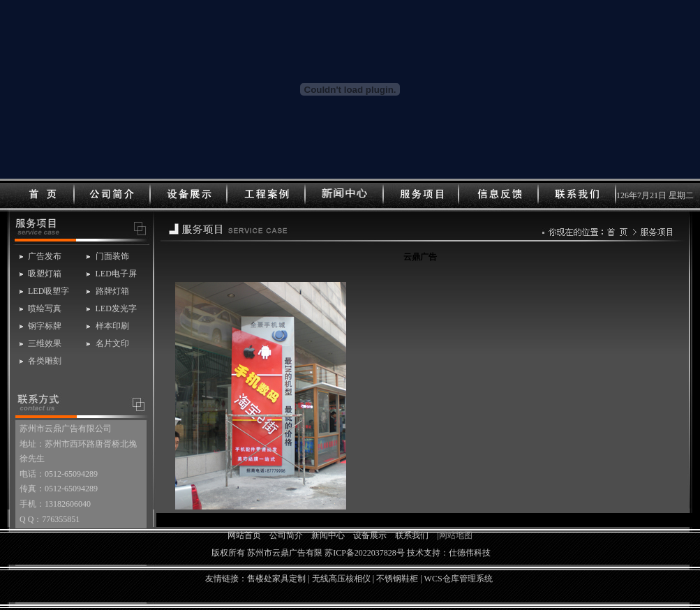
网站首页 (244, 535)
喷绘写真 (45, 308)
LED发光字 (116, 308)
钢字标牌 (45, 326)
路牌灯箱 (112, 291)
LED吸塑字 (49, 291)
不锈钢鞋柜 (397, 579)
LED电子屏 (116, 274)
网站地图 (456, 535)
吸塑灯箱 (45, 274)
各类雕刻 (45, 361)
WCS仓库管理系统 (459, 579)
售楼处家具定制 (276, 579)
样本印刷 (112, 326)
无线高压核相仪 (341, 579)
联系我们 (412, 535)
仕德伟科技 (470, 553)
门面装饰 (112, 256)
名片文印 (112, 343)
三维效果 (45, 343)
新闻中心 (328, 535)
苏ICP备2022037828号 (365, 553)
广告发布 (45, 256)
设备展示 (370, 535)
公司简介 (286, 535)
